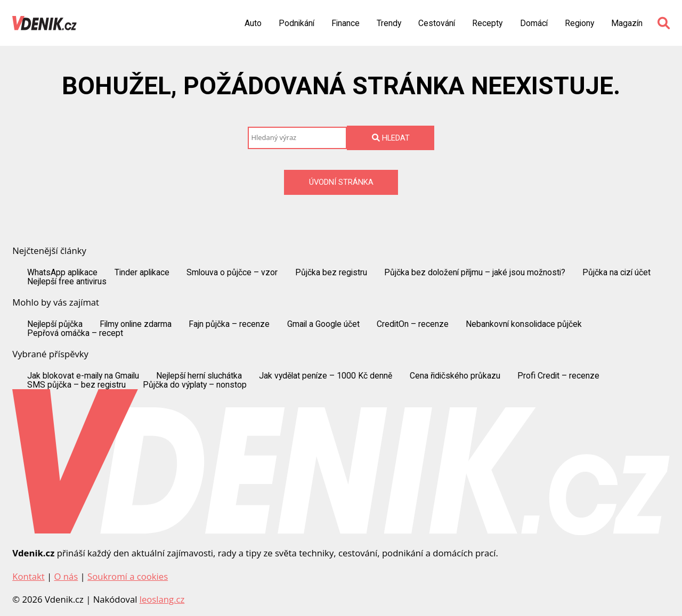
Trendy (389, 23)
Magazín (627, 23)
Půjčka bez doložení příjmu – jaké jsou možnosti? (475, 273)
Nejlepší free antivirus (67, 282)
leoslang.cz (162, 599)
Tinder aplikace (142, 273)
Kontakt (28, 576)
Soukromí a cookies (128, 576)
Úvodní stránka (341, 182)
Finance (346, 23)
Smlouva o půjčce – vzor (232, 273)
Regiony (579, 23)
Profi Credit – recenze (558, 376)
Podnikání (297, 23)
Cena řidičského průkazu (455, 376)
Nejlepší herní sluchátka (199, 376)
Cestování (437, 23)
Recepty (487, 23)
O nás (66, 576)
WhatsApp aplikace (62, 273)
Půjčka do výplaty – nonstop (195, 385)
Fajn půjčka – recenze (229, 324)
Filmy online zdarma (136, 324)
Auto (253, 23)
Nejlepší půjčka (55, 324)
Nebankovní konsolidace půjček (524, 324)
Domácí (534, 23)
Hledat (391, 138)
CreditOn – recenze (413, 324)
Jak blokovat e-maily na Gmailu (83, 376)
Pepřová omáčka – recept (75, 333)
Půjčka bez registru (331, 273)
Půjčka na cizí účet (616, 273)
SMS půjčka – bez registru (76, 385)
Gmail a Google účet (323, 324)
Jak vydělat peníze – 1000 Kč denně (326, 376)
